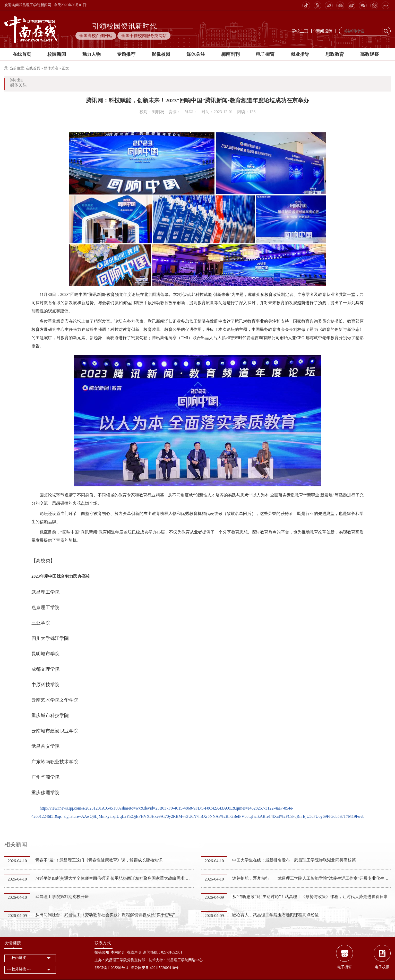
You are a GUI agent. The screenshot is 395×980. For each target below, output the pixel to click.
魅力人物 (91, 54)
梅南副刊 (230, 54)
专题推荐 (126, 54)
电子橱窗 (265, 54)
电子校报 (382, 967)
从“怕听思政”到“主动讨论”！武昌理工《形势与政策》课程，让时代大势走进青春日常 (310, 897)
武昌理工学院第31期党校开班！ (64, 897)
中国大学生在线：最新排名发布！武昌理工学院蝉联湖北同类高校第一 (296, 860)
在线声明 (134, 952)
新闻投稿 (324, 31)
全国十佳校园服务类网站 (144, 36)
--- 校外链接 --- (19, 969)
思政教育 (335, 54)
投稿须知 (102, 952)
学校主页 (300, 31)
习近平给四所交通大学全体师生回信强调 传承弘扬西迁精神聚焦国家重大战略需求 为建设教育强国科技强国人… (137, 878)
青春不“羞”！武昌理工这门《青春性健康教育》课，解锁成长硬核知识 (99, 860)
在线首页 (22, 54)
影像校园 (161, 54)
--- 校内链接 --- (19, 958)
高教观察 (370, 54)
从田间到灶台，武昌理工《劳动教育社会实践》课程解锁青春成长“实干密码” (105, 915)
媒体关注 (196, 54)
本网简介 (118, 952)
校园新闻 (57, 54)
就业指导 (300, 54)
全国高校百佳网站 (96, 36)
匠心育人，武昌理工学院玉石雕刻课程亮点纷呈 (276, 915)
